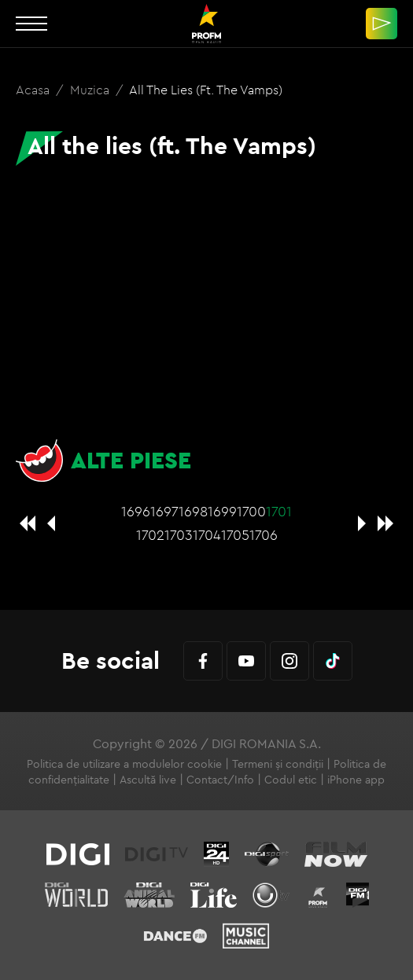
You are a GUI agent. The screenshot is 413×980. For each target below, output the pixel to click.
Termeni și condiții (278, 764)
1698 (193, 511)
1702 (150, 535)
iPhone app (356, 780)
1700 (251, 511)
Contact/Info (220, 780)
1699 (222, 511)
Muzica (91, 90)
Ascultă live (148, 780)
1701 (279, 511)
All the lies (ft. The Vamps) (206, 90)
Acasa (34, 90)
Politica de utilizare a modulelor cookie (124, 764)
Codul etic (291, 780)
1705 (235, 535)
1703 (179, 535)
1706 (264, 535)
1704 (207, 535)
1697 (164, 511)
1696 (136, 511)
